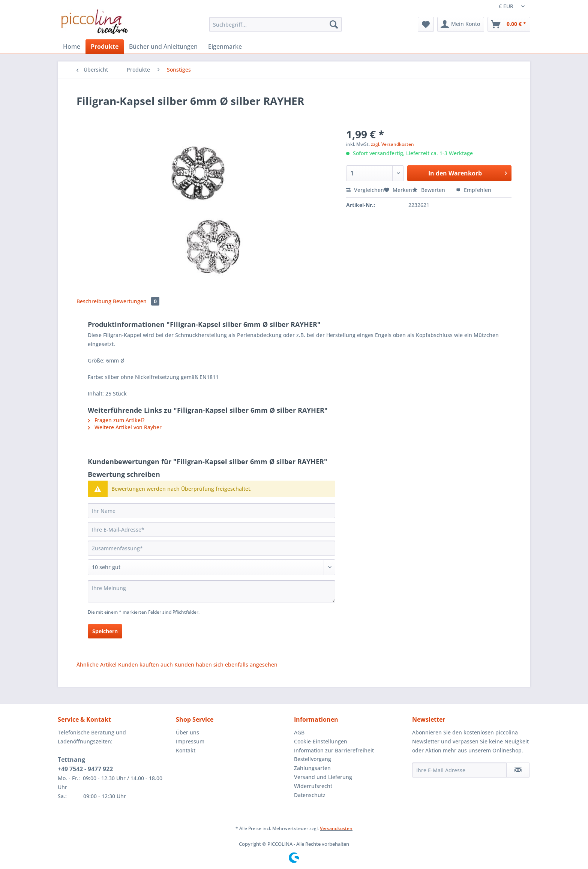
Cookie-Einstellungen (321, 741)
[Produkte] (105, 46)
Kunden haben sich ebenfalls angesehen (226, 664)
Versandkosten (336, 828)
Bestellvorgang (313, 759)
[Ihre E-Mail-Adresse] (211, 529)
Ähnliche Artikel (97, 664)
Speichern (105, 631)
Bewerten (429, 190)
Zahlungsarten (312, 768)
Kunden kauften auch (145, 664)
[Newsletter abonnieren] (518, 770)
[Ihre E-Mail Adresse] (459, 770)
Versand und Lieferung (323, 777)
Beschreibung (94, 301)
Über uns (187, 732)
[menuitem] (275, 28)
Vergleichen (365, 190)
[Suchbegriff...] (275, 24)
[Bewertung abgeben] (211, 567)
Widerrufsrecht (313, 786)
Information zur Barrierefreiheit (334, 750)
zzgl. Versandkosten (392, 144)
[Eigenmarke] (225, 46)
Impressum (190, 741)
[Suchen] (334, 24)
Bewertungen (136, 301)
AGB (299, 732)
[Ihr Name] (211, 511)
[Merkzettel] (426, 24)
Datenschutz (310, 795)
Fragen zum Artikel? (116, 420)
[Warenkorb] (509, 24)
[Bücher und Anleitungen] (163, 46)
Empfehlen (474, 190)
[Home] (72, 46)
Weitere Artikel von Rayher (125, 427)
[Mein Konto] (461, 24)
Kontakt (186, 750)
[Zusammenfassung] (211, 548)
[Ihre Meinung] (211, 591)
